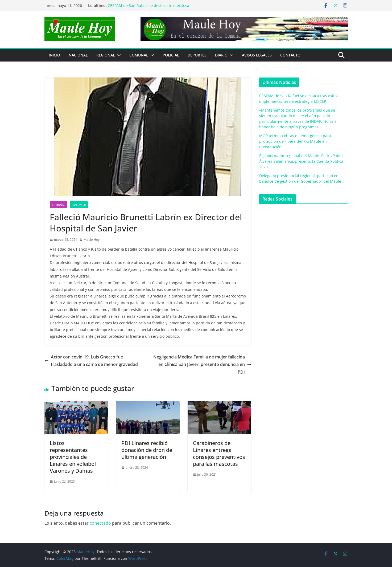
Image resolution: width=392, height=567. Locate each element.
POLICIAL (171, 55)
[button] (118, 55)
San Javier (79, 205)
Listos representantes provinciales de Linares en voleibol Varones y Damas (73, 457)
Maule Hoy (92, 240)
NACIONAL (78, 55)
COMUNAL (139, 55)
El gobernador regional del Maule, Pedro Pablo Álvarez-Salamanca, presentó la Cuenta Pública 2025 (301, 161)
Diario (221, 55)
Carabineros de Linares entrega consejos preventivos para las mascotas (219, 453)
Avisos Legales (257, 55)
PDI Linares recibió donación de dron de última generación (147, 450)
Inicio (54, 55)
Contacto (290, 55)
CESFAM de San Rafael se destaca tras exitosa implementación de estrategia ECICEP (148, 8)
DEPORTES (197, 55)
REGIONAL (106, 55)
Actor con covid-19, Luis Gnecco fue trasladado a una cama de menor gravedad (91, 361)
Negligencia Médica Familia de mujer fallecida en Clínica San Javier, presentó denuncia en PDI (202, 365)
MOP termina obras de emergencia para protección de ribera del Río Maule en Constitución (295, 141)
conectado (100, 523)
